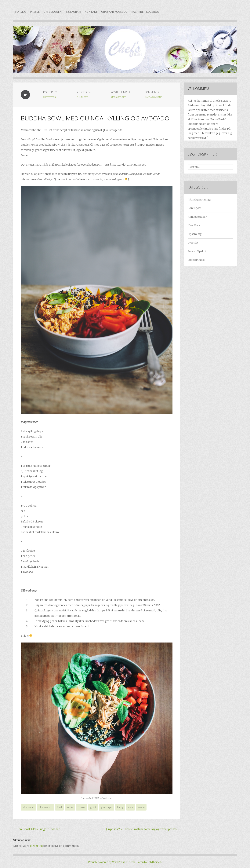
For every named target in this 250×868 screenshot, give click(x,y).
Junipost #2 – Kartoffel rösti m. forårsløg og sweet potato (143, 829)
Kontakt (91, 12)
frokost (82, 807)
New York (194, 225)
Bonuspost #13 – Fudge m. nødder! (37, 829)
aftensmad (28, 807)
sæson (141, 807)
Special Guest (196, 260)
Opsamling (195, 234)
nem (130, 807)
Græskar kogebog (114, 12)
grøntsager (107, 807)
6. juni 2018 (83, 97)
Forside (21, 12)
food (59, 807)
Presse (35, 12)
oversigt (193, 243)
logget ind (36, 846)
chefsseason (50, 97)
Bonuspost (195, 208)
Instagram (73, 12)
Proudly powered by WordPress (107, 862)
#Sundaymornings (199, 200)
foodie (70, 807)
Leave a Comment (153, 97)
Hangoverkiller (197, 217)
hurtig (120, 807)
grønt (93, 807)
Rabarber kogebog (145, 12)
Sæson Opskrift (118, 97)
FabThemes (154, 862)
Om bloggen (53, 12)
